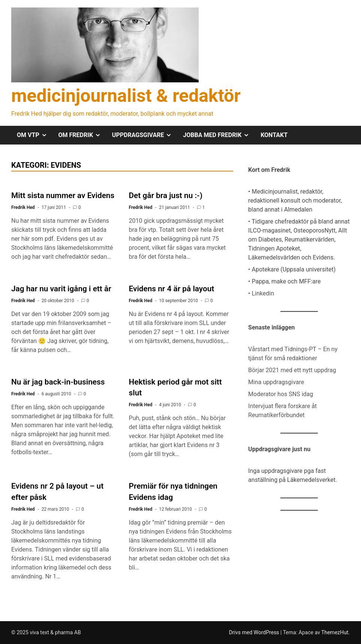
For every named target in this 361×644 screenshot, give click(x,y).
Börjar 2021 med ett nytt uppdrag (292, 370)
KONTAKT (274, 135)
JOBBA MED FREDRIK (219, 135)
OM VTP (35, 135)
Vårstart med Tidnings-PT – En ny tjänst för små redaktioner (293, 354)
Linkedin (263, 293)
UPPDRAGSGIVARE (145, 135)
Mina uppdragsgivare (276, 382)
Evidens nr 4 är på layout (172, 289)
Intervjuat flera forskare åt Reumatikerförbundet (282, 411)
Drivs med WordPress (255, 632)
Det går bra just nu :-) (166, 195)
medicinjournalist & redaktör (126, 96)
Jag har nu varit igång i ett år (61, 289)
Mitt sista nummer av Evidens (63, 195)
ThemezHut (335, 632)
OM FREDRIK (82, 135)
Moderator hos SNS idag (281, 394)
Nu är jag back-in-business (58, 382)
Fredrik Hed (23, 207)
